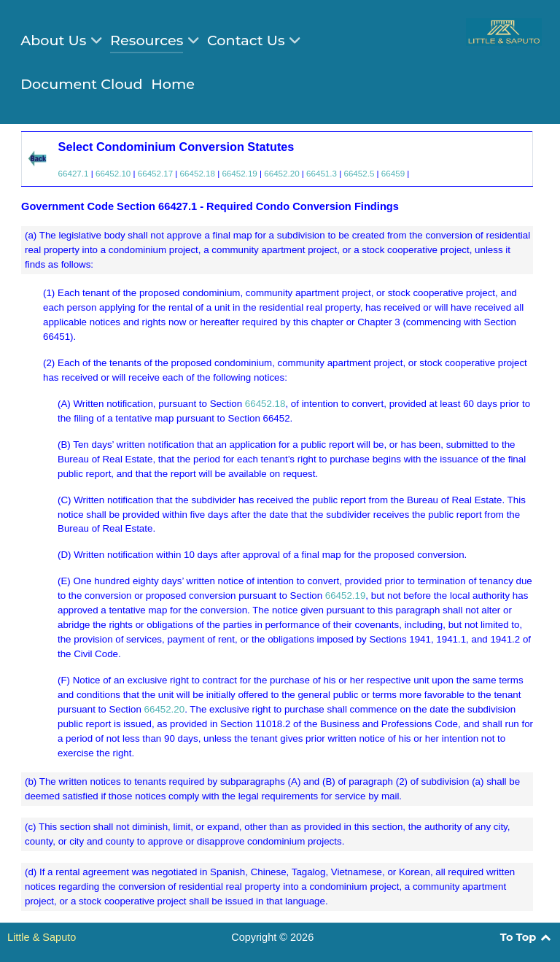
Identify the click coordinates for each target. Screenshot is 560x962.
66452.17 (155, 173)
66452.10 (113, 173)
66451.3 (322, 173)
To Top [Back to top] (526, 937)
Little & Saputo (42, 937)
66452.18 (198, 173)
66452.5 (359, 173)
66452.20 (281, 173)
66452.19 (239, 173)
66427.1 (74, 173)
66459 (393, 173)
